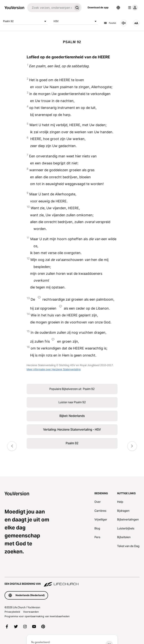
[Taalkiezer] (118, 8)
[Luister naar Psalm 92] (124, 23)
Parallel (110, 23)
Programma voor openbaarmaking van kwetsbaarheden (37, 616)
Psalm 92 (25, 21)
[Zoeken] (50, 8)
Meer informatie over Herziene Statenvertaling (54, 369)
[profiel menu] (132, 8)
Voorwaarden (31, 612)
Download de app (98, 7)
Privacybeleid (12, 612)
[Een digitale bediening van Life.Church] (72, 582)
